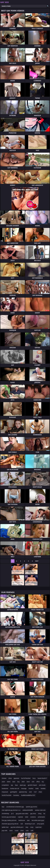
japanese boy (23, 792)
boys (16, 785)
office (38, 782)
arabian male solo (40, 810)
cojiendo (20, 817)
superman (38, 827)
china (10, 778)
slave (28, 782)
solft (32, 831)
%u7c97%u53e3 (26, 778)
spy (12, 785)
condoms (33, 817)
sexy (27, 827)
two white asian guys (38, 820)
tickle (37, 788)
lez (44, 814)
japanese (16, 778)
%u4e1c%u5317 (42, 778)
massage (24, 788)
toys (3, 807)
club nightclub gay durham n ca (11, 810)
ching (40, 814)
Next (37, 561)
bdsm (9, 782)
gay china (33, 814)
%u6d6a (43, 788)
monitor (31, 788)
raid (22, 824)
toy (43, 782)
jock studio (42, 785)
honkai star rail (15, 788)
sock (30, 792)
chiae (40, 792)
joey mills (5, 831)
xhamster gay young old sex (10, 824)
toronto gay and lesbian (9, 817)
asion (11, 831)
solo (33, 782)
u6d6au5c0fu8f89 (28, 810)
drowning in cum (30, 824)
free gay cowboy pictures (9, 820)
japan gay (23, 785)
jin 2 (12, 814)
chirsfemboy (5, 814)
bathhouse (22, 820)
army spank (40, 824)
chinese (4, 778)
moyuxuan (5, 792)
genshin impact (32, 785)
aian (28, 820)
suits (27, 831)
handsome (5, 788)
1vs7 (35, 792)
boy (18, 782)
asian (3, 782)
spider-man (5, 827)
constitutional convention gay (15, 807)
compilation (5, 785)
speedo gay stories (31, 807)
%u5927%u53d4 (6, 795)
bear (14, 782)
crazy (32, 827)
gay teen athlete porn (17, 827)
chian (22, 831)
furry (34, 778)
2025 (23, 782)
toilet (27, 817)
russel (16, 831)
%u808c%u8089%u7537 (28, 795)
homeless (16, 795)
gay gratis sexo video (22, 814)
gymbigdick (14, 792)
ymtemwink (41, 817)
